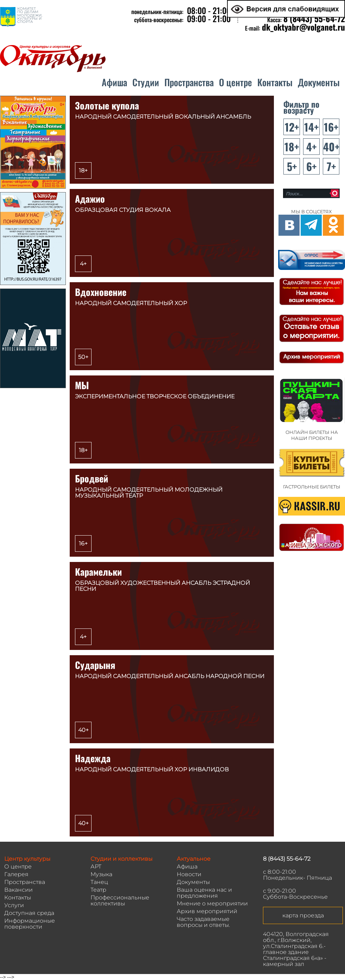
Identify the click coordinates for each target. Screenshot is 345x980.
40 (329, 147)
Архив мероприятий (207, 911)
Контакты (275, 82)
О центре (236, 82)
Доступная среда (29, 913)
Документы (319, 82)
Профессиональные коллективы (120, 900)
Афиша (114, 82)
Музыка (101, 874)
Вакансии (18, 890)
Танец (99, 882)
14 (309, 127)
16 (329, 127)
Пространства (189, 82)
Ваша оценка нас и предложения (204, 893)
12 (290, 127)
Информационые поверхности (30, 924)
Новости (189, 874)
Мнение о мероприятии (212, 903)
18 (289, 147)
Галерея (16, 874)
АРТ (96, 867)
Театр (98, 890)
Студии (146, 82)
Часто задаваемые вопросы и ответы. (203, 922)
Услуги (14, 905)
